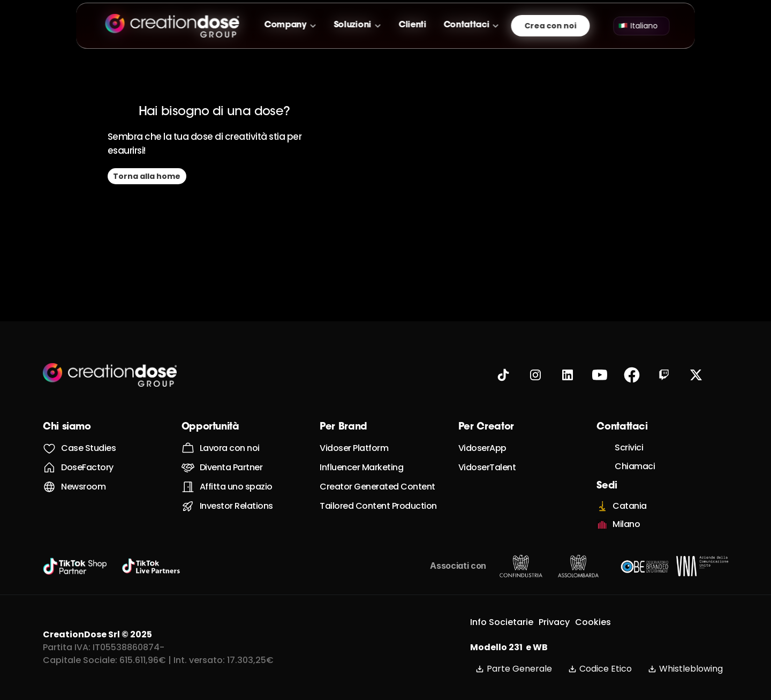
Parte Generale (514, 669)
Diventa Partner (231, 467)
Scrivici (629, 447)
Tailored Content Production (378, 506)
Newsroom (83, 487)
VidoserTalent (487, 467)
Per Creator (486, 427)
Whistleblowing (685, 669)
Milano (626, 524)
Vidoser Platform (354, 448)
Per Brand (343, 427)
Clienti (412, 25)
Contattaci (466, 25)
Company (286, 25)
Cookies (593, 622)
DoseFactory (87, 467)
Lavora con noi (230, 448)
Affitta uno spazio (236, 487)
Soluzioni (352, 25)
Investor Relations (236, 506)
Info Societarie (502, 622)
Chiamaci (635, 466)
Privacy (554, 622)
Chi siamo (67, 427)
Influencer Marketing (361, 467)
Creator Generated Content (377, 487)
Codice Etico (600, 669)
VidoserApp (482, 448)
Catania (630, 506)
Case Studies (88, 448)
